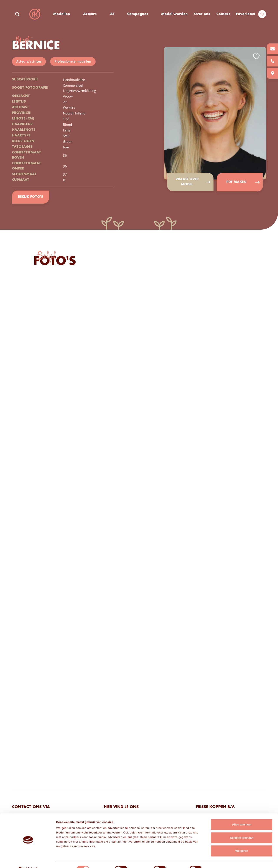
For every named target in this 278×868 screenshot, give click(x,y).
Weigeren (242, 841)
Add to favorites (256, 57)
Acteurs (90, 14)
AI (112, 14)
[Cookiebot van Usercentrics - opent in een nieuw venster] (28, 860)
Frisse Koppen (35, 14)
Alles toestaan (242, 815)
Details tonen (218, 860)
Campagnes (138, 14)
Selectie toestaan (242, 828)
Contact (223, 14)
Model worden (175, 14)
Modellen (62, 14)
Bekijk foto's (30, 197)
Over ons (202, 14)
